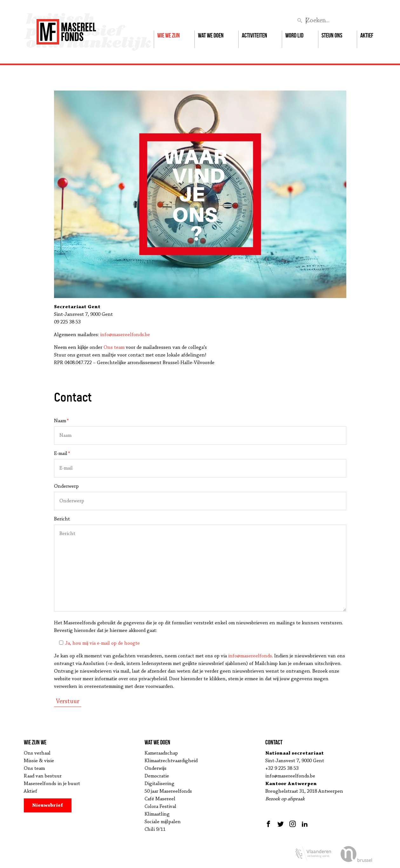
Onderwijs (156, 769)
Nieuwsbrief (47, 805)
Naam (61, 421)
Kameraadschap (161, 753)
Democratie (157, 776)
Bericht (62, 519)
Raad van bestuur (43, 776)
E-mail (62, 454)
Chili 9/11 (155, 830)
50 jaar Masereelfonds (168, 791)
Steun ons (332, 35)
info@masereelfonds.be (125, 335)
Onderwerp (66, 486)
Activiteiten (254, 35)
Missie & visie (39, 761)
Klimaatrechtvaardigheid (171, 761)
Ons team (114, 348)
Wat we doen (211, 35)
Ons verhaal (37, 753)
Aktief (367, 35)
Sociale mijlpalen (163, 822)
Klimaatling (157, 814)
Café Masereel (160, 799)
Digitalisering (159, 784)
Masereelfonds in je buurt (52, 784)
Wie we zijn (169, 35)
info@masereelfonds (250, 656)
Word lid (294, 35)
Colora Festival (160, 807)
